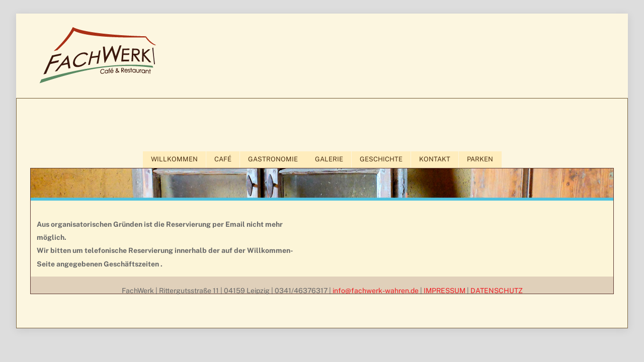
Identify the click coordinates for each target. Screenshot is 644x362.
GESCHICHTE (381, 159)
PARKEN (480, 159)
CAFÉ (223, 159)
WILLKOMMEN (174, 159)
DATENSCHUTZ (497, 291)
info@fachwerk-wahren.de (376, 291)
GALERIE (329, 159)
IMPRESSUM (445, 291)
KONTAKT (435, 159)
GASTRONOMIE (273, 159)
